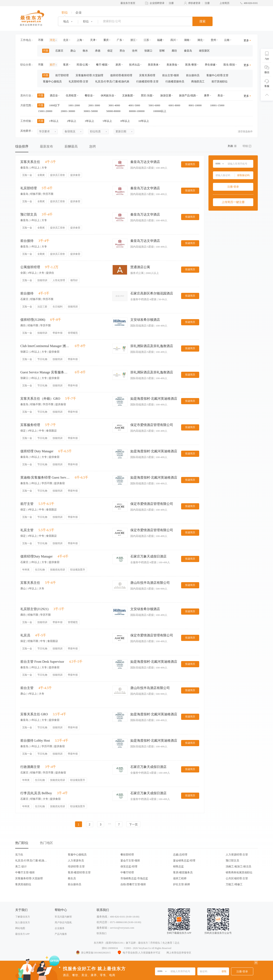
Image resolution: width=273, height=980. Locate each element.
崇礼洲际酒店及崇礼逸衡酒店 (152, 346)
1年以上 (55, 121)
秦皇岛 (188, 51)
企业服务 (60, 928)
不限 (41, 40)
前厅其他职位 (220, 81)
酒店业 (54, 95)
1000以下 (56, 105)
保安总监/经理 (129, 866)
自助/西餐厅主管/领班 (133, 884)
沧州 (135, 51)
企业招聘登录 (157, 3)
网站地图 (20, 928)
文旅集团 (127, 95)
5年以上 (109, 121)
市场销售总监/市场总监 (134, 878)
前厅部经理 (62, 75)
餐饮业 (89, 95)
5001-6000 (156, 105)
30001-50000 (92, 111)
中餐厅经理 (127, 872)
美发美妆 (172, 65)
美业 (220, 95)
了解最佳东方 (23, 917)
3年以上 (91, 121)
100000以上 (161, 111)
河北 (52, 40)
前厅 (52, 65)
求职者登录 (194, 3)
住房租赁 (71, 95)
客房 (66, 65)
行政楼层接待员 (175, 81)
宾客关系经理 (147, 75)
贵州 (213, 40)
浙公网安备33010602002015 (93, 953)
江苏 (146, 40)
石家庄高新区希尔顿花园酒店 (152, 293)
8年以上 (127, 121)
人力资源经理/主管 (237, 855)
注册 (171, 3)
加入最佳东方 (23, 922)
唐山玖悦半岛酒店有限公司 (150, 583)
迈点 (177, 943)
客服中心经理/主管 (217, 75)
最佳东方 (143, 943)
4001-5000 (136, 105)
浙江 (133, 40)
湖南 (187, 40)
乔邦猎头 (155, 943)
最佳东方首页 (128, 3)
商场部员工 (198, 81)
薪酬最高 (71, 146)
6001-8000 (176, 105)
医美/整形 (191, 65)
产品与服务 (61, 934)
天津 (93, 40)
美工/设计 (21, 866)
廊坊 (174, 51)
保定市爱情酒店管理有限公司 (152, 425)
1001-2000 (75, 105)
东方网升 (99, 943)
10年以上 (145, 121)
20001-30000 (69, 111)
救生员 (72, 878)
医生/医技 (229, 65)
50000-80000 (115, 111)
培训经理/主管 (76, 866)
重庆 (106, 40)
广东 (119, 40)
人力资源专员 (76, 861)
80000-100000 (138, 111)
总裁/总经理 (180, 855)
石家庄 (59, 51)
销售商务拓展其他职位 (239, 872)
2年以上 (73, 121)
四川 (173, 40)
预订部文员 (232, 861)
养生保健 (210, 65)
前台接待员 (193, 75)
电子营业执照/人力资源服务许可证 (139, 953)
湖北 (200, 40)
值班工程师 (180, 878)
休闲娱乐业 (107, 95)
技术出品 (134, 65)
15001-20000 (47, 111)
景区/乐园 (147, 95)
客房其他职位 (23, 884)
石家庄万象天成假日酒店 (148, 556)
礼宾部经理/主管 (78, 81)
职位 (65, 13)
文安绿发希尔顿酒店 (145, 320)
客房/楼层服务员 (183, 872)
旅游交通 (166, 95)
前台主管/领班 (171, 75)
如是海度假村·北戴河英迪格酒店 (154, 399)
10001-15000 (219, 105)
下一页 (133, 824)
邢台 (122, 51)
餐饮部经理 (127, 855)
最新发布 (46, 146)
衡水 (85, 51)
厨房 (118, 65)
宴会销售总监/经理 (184, 861)
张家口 (148, 51)
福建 (160, 40)
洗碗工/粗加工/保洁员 (238, 866)
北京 (66, 40)
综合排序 (22, 146)
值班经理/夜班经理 (121, 75)
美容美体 (153, 65)
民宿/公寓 (82, 65)
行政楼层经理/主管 (147, 81)
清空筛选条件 (245, 132)
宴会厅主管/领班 (130, 861)
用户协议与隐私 (63, 922)
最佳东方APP (22, 934)
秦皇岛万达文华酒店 (145, 162)
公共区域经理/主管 (237, 878)
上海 (79, 40)
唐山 (73, 51)
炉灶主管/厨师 (182, 884)
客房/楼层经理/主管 (79, 872)
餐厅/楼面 (102, 65)
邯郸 (162, 51)
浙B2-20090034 (110, 948)
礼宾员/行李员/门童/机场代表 (112, 81)
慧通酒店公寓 (140, 267)
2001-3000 (96, 105)
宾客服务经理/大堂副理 (89, 75)
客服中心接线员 (52, 81)
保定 (110, 51)
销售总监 (178, 866)
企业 (79, 13)
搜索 (202, 21)
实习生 (19, 855)
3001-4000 (116, 105)
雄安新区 (204, 51)
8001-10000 (197, 105)
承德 (98, 51)
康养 (207, 95)
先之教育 (167, 943)
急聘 (93, 146)
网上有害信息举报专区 (179, 953)
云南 (227, 40)
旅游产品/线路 (187, 95)
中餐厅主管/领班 (25, 872)
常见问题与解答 (63, 917)
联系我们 (102, 933)
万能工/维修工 (234, 884)
